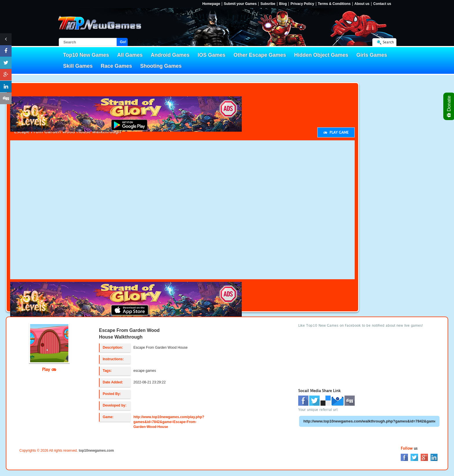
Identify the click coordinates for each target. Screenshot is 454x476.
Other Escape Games (260, 55)
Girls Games (372, 55)
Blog (283, 4)
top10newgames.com (96, 451)
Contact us (382, 4)
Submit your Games (240, 4)
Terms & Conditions (334, 4)
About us (362, 4)
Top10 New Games (86, 55)
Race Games (116, 66)
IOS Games (212, 55)
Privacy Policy (302, 4)
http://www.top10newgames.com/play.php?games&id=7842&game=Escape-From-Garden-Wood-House (169, 422)
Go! (123, 42)
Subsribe (268, 4)
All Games (130, 55)
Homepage (211, 4)
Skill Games (78, 66)
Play (49, 369)
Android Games (170, 55)
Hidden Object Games (321, 55)
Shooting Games (161, 66)
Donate (449, 106)
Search (388, 42)
